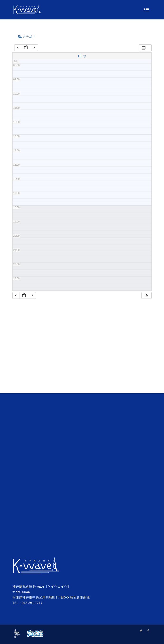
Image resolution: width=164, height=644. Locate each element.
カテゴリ (28, 37)
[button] (146, 296)
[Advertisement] (82, 352)
